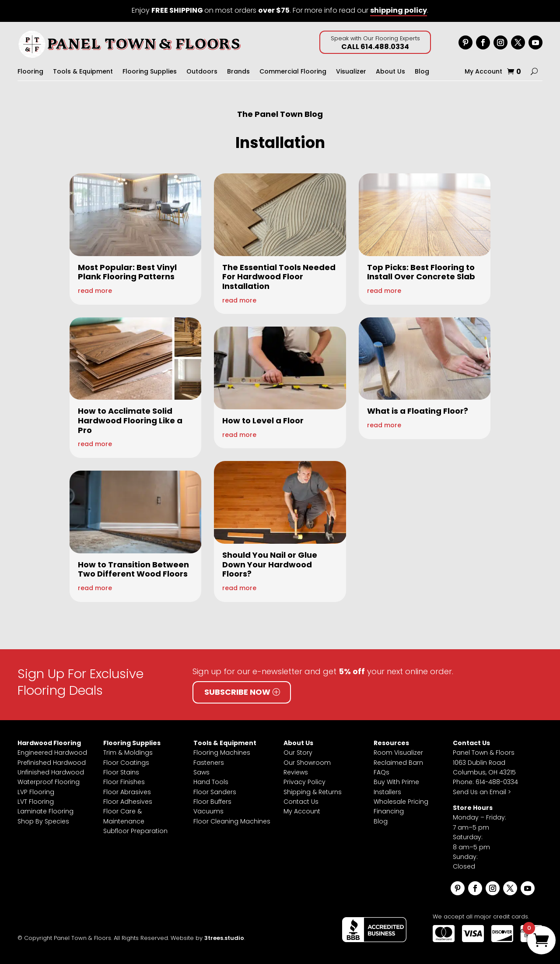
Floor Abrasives (127, 792)
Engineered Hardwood (52, 753)
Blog (422, 72)
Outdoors (202, 72)
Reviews (296, 772)
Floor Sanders (215, 792)
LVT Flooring (36, 802)
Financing (389, 811)
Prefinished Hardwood (52, 763)
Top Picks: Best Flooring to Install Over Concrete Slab (421, 272)
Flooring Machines (222, 753)
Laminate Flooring (45, 811)
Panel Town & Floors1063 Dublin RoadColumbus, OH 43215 (484, 762)
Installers (387, 792)
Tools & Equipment (83, 72)
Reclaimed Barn (398, 763)
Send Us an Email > (482, 792)
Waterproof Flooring (49, 782)
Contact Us (301, 802)
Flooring (30, 72)
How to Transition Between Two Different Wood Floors (133, 569)
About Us (390, 72)
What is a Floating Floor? (418, 411)
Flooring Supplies (150, 72)
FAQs (381, 772)
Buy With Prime (396, 782)
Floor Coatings (126, 763)
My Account (483, 72)
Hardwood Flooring (49, 743)
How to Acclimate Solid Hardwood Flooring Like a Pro (130, 420)
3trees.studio (224, 938)
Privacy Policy (304, 782)
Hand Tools (211, 782)
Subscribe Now (237, 692)
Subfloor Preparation (135, 831)
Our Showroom (307, 763)
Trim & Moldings (128, 753)
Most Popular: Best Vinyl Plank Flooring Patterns (127, 272)
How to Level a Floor (263, 420)
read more (95, 291)
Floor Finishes (124, 782)
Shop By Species (43, 821)
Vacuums (208, 811)
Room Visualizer (398, 753)
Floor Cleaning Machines (232, 821)
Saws (201, 772)
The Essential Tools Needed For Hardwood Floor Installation (279, 277)
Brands (238, 72)
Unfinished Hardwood (51, 772)
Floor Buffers (212, 802)
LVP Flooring (36, 792)
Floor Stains (121, 772)
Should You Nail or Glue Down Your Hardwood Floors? (270, 564)
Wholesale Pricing (401, 802)
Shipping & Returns (313, 792)
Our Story (298, 753)
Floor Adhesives (128, 802)
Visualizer (351, 72)
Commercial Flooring (293, 72)
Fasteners (209, 763)
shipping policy (399, 10)
